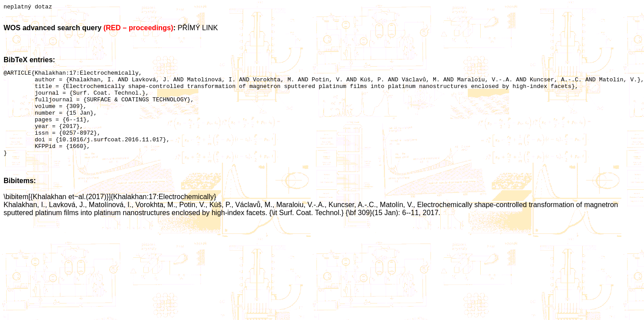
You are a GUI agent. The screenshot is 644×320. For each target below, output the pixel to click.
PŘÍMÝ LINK (198, 29)
